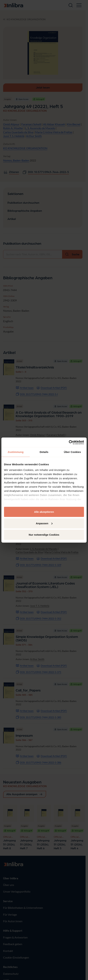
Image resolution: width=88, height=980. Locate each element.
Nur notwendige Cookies (44, 535)
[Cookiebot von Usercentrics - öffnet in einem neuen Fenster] (69, 442)
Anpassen (44, 523)
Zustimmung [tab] (16, 452)
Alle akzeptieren (44, 512)
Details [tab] (44, 452)
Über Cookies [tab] (72, 452)
